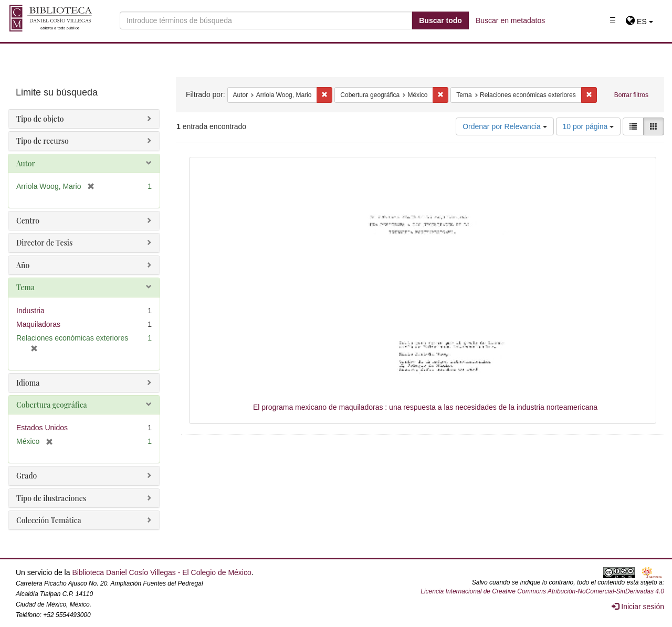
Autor (26, 163)
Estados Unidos (42, 428)
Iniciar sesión (638, 607)
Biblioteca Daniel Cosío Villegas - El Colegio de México (161, 572)
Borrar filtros (631, 95)
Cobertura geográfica (52, 405)
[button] (639, 22)
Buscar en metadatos (510, 20)
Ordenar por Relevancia (505, 126)
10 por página (589, 126)
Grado (27, 476)
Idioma (28, 383)
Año (23, 265)
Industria (30, 311)
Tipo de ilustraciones (51, 498)
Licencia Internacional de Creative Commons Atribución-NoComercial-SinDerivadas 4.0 (542, 591)
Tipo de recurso (43, 141)
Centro (28, 221)
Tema (25, 287)
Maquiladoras (38, 324)
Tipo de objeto (40, 119)
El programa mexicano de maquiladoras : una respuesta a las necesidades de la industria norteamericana (425, 407)
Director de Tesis (44, 243)
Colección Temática (49, 520)
